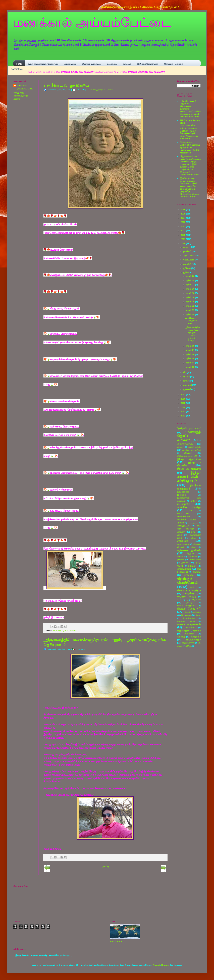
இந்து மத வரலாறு (189, 469)
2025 (183, 214)
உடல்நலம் (112, 64)
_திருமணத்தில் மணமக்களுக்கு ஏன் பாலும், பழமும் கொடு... (193, 334)
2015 (183, 403)
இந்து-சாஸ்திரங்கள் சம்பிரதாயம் (43, 64)
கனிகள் (181, 532)
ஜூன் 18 (190, 293)
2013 (183, 412)
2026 (183, 209)
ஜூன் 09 (190, 314)
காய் (193, 532)
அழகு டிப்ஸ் (70, 64)
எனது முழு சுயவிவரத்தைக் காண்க (21, 96)
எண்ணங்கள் (183, 517)
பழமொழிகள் (190, 603)
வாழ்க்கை (196, 637)
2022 (183, 226)
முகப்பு (105, 866)
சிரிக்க (180, 557)
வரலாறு (181, 637)
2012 (183, 416)
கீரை (179, 535)
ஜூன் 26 (190, 276)
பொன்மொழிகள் (189, 618)
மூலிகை (197, 631)
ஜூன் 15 (190, 302)
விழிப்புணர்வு (188, 643)
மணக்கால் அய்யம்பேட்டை (92, 22)
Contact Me (17, 69)
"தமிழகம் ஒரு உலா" (189, 428)
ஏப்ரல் (187, 377)
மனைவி (190, 628)
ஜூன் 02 (190, 367)
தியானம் (197, 572)
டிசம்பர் (187, 247)
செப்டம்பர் (189, 260)
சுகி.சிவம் (193, 557)
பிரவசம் (197, 612)
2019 (183, 239)
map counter (116, 941)
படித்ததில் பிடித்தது (187, 597)
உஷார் (190, 510)
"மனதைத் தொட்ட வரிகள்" (102, 90)
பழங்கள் (196, 600)
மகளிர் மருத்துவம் (189, 624)
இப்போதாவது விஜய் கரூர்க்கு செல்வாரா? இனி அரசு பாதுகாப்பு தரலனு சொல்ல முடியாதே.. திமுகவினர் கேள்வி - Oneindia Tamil (190, 187)
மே (185, 372)
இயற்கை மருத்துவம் (91, 64)
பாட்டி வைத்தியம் (186, 606)
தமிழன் (192, 566)
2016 (183, 399)
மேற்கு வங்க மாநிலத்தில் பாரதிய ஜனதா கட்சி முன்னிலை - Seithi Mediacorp (190, 147)
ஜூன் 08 (190, 346)
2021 (183, 231)
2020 (183, 235)
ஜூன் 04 (190, 363)
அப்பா (180, 447)
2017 (183, 395)
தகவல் (185, 563)
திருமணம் (189, 575)
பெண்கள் (186, 615)
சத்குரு (194, 538)
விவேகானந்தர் (193, 640)
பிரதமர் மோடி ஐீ (189, 609)
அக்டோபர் (189, 256)
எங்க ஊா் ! (185, 513)
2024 (183, 218)
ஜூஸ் (188, 646)
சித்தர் (194, 547)
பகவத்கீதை (189, 593)
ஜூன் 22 (190, 285)
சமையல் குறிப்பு (183, 544)
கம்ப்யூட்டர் (183, 526)
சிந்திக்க (190, 554)
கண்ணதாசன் (193, 523)
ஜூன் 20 (190, 289)
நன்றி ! (193, 587)
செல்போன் (195, 560)
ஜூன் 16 (190, 297)
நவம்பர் (188, 251)
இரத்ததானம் (183, 492)
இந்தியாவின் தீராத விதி (187, 456)
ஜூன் (186, 272)
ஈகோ (194, 501)
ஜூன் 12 (190, 306)
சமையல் (127, 64)
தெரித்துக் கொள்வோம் (148, 64)
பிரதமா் (187, 612)
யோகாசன (189, 634)
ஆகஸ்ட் (188, 264)
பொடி (198, 615)
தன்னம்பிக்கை (184, 569)
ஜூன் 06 (190, 354)
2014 (183, 407)
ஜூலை (187, 268)
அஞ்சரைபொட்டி (185, 444)
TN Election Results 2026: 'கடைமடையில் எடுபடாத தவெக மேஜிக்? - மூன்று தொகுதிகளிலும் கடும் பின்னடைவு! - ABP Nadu (190, 129)
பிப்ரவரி (188, 385)
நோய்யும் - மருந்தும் (174, 64)
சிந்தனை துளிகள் (189, 550)
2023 (183, 222)
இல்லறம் (182, 495)
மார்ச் (186, 381)
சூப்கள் (181, 560)
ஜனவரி (187, 389)
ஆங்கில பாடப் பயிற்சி (191, 450)
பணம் (180, 600)
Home (19, 64)
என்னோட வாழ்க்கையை (66, 85)
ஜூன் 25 (190, 280)
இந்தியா (188, 453)
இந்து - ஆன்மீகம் (189, 459)
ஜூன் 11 (190, 310)
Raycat (157, 965)
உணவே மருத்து (189, 507)
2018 (183, 243)
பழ (187, 600)
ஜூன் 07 (190, 350)
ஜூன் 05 (190, 359)
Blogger (165, 965)
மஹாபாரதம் (183, 631)
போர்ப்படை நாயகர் (186, 621)
